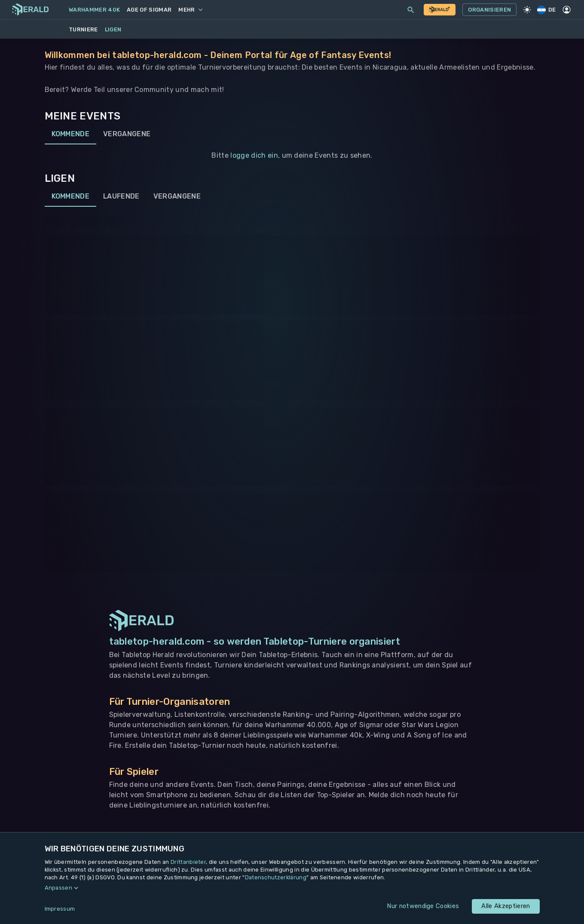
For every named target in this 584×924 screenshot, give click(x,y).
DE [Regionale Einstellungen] (547, 10)
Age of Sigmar (149, 10)
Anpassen (59, 888)
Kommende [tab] (71, 134)
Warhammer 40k (94, 10)
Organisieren (489, 10)
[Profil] (567, 10)
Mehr (190, 10)
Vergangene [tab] (127, 134)
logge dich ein (254, 155)
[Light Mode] (527, 10)
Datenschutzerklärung (276, 877)
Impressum (60, 909)
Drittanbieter (188, 862)
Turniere (83, 29)
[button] (292, 888)
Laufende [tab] (121, 196)
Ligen (113, 29)
